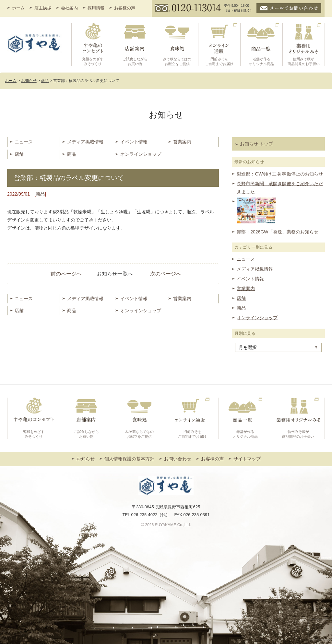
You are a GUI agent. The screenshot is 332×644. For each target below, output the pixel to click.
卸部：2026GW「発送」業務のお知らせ (277, 232)
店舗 (19, 154)
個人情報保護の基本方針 (129, 459)
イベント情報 (134, 142)
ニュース (24, 142)
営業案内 (182, 142)
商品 (72, 154)
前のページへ (66, 274)
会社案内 (69, 8)
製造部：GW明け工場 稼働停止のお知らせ (280, 174)
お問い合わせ (178, 459)
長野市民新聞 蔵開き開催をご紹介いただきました (280, 188)
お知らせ (86, 459)
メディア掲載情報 (85, 142)
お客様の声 (125, 8)
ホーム (18, 8)
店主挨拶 (43, 8)
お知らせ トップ (256, 144)
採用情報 (96, 8)
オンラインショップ (141, 154)
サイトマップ (247, 459)
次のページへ (166, 274)
